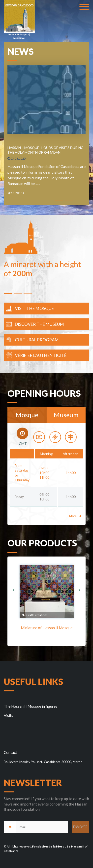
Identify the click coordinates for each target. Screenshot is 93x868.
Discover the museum (39, 324)
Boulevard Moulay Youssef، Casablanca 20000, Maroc (43, 762)
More (75, 516)
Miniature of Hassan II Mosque (47, 628)
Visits (8, 715)
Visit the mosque (34, 308)
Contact (10, 752)
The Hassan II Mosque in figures (31, 706)
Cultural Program (37, 340)
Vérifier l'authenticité (41, 355)
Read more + (16, 193)
